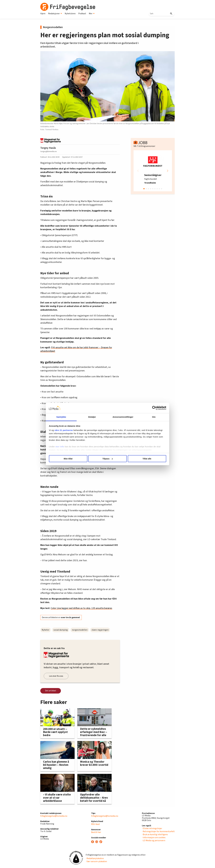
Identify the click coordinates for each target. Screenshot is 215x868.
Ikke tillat (68, 459)
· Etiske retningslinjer (152, 828)
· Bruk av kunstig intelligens (155, 834)
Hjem (43, 14)
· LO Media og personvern (154, 840)
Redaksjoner (55, 14)
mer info (60, 447)
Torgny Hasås (48, 148)
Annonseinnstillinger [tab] (123, 417)
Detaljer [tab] (92, 417)
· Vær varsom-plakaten (96, 861)
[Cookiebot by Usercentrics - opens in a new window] (154, 408)
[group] (153, 171)
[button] (168, 171)
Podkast (82, 14)
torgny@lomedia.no (49, 151)
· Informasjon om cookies (154, 837)
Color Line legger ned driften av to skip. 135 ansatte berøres (81, 608)
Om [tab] (154, 417)
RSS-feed (95, 824)
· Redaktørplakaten (95, 858)
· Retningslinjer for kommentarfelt (158, 831)
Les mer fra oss (56, 676)
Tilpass (108, 459)
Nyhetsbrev (70, 14)
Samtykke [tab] (61, 417)
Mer (92, 14)
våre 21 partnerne (64, 430)
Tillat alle (147, 459)
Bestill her (96, 832)
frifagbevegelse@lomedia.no (54, 816)
